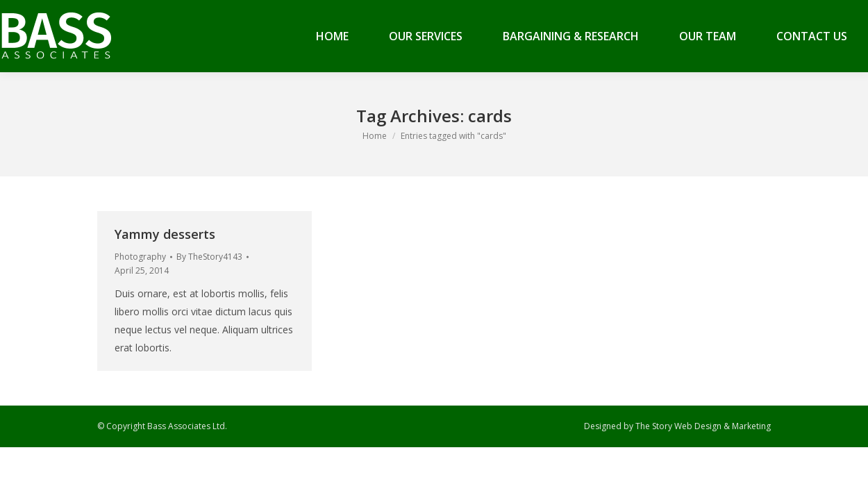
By (209, 257)
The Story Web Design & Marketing (703, 426)
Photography (140, 257)
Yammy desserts (165, 234)
